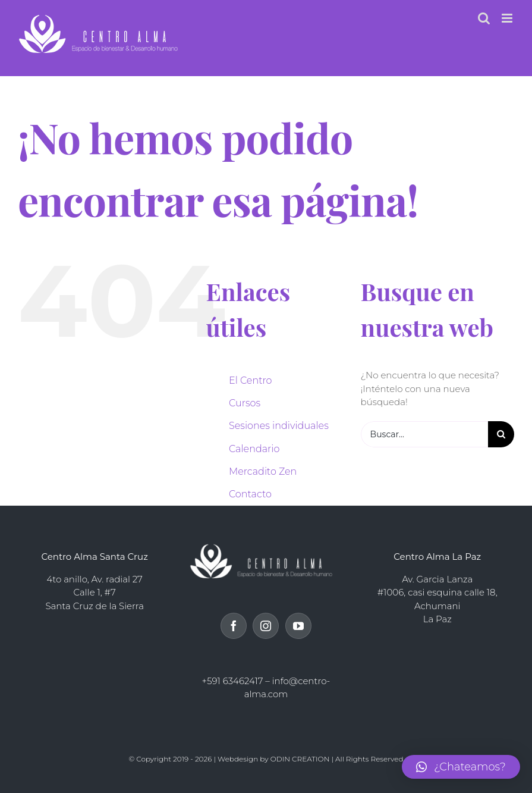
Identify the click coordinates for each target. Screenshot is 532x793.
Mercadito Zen (263, 471)
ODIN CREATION (300, 759)
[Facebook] (234, 626)
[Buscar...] (424, 434)
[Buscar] (501, 434)
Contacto (250, 494)
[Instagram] (266, 626)
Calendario (254, 449)
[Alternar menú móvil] (508, 18)
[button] (461, 767)
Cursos (245, 403)
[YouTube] (298, 626)
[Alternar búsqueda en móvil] (484, 18)
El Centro (251, 380)
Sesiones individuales (279, 426)
